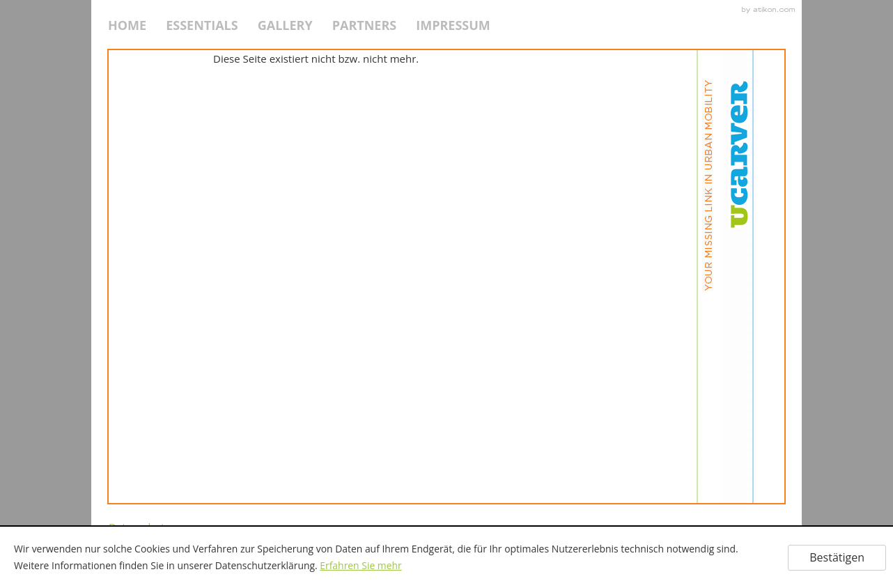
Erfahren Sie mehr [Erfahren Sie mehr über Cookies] (360, 565)
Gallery (285, 25)
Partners (365, 25)
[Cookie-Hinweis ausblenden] (837, 558)
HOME (127, 25)
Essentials (202, 25)
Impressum (453, 25)
